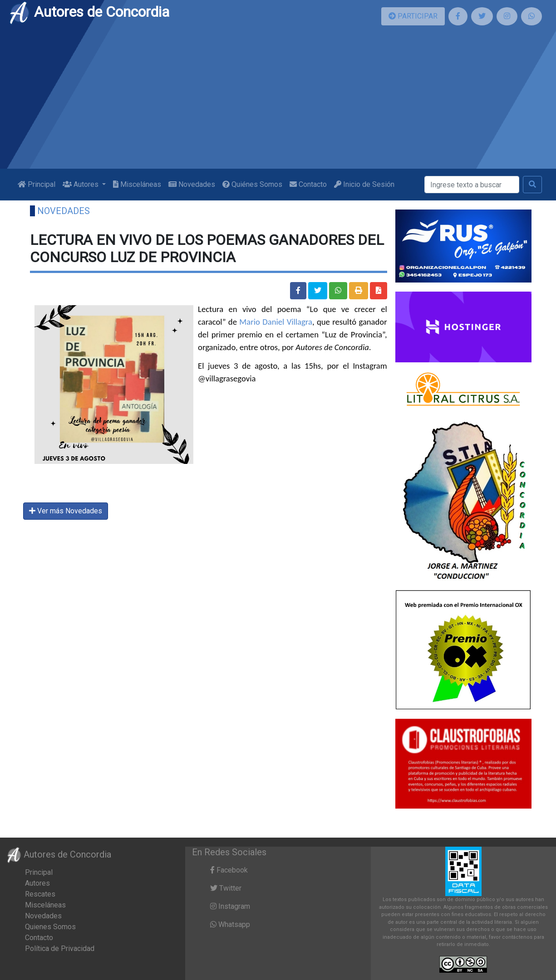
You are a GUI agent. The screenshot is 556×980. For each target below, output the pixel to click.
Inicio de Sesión (364, 184)
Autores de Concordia (89, 12)
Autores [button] (81, 184)
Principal (37, 184)
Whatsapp (230, 924)
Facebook (229, 870)
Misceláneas (137, 184)
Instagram (230, 906)
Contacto (308, 184)
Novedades (192, 184)
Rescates (40, 894)
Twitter (226, 888)
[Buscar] (472, 185)
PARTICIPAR (413, 16)
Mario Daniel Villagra (276, 322)
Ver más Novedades (66, 511)
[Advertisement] (278, 101)
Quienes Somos (50, 927)
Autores (37, 883)
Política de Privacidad (60, 948)
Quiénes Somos (252, 184)
